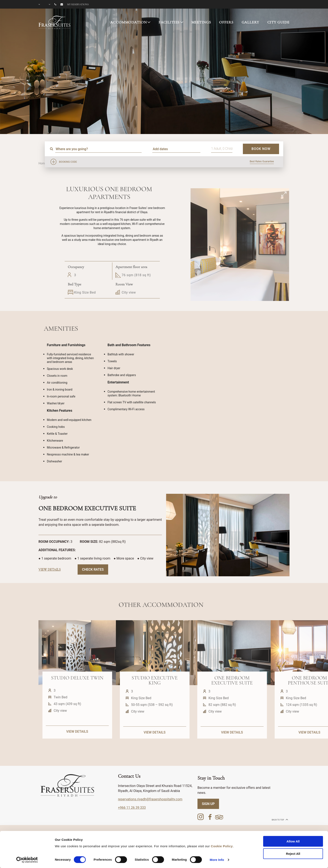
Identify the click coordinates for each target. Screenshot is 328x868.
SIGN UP (208, 804)
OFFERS (226, 22)
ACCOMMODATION (128, 22)
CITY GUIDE (279, 22)
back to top (280, 819)
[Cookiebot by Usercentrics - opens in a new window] (27, 860)
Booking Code (68, 162)
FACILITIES (169, 22)
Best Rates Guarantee (262, 161)
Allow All (293, 841)
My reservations (78, 4)
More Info (217, 860)
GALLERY (250, 22)
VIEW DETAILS (77, 749)
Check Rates (93, 569)
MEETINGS (201, 22)
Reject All (293, 854)
